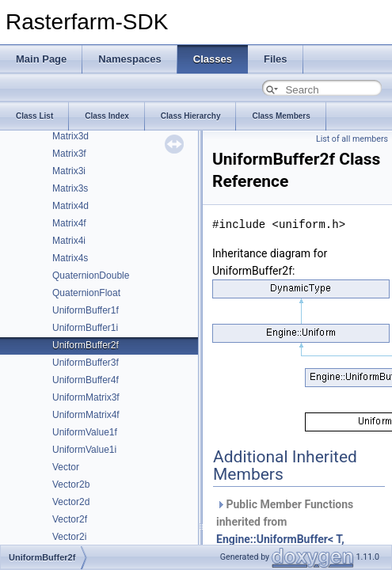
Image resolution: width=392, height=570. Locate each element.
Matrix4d (70, 206)
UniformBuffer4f (86, 380)
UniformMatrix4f (86, 415)
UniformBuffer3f (86, 363)
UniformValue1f (85, 432)
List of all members (352, 139)
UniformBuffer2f (86, 345)
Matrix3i (69, 171)
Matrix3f (69, 154)
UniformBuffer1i (85, 328)
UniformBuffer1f (86, 310)
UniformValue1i (84, 450)
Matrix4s (70, 258)
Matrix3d (70, 136)
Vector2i (69, 537)
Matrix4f (69, 223)
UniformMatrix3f (86, 397)
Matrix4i (69, 241)
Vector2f (70, 519)
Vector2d (71, 502)
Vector (66, 467)
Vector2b (71, 484)
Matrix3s (70, 188)
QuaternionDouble (91, 275)
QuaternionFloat (86, 293)
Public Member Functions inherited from (285, 530)
